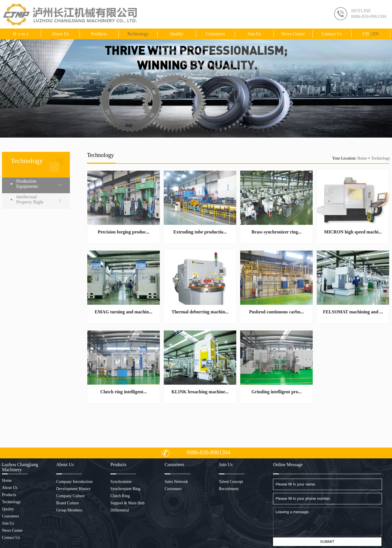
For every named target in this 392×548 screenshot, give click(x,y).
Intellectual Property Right (30, 199)
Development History (73, 489)
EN (375, 34)
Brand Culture (68, 503)
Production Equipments (27, 184)
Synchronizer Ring (125, 489)
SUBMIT (327, 542)
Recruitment (229, 489)
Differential (120, 510)
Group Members (69, 510)
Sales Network (176, 482)
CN (366, 34)
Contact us (332, 34)
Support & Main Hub (127, 503)
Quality (177, 34)
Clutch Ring (120, 496)
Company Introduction (74, 482)
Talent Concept (231, 482)
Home (21, 34)
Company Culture (70, 496)
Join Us (254, 34)
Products (99, 34)
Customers (215, 34)
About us (60, 34)
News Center (293, 34)
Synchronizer (121, 482)
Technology (138, 34)
